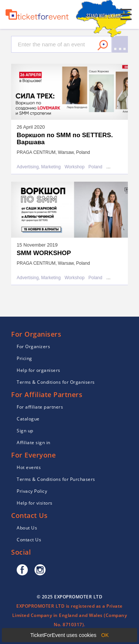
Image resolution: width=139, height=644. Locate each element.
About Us (27, 528)
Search (103, 45)
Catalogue (28, 419)
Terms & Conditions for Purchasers (56, 479)
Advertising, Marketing (39, 167)
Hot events (29, 467)
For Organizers (33, 346)
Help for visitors (35, 503)
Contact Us (29, 540)
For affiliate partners (40, 407)
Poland (95, 167)
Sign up (25, 431)
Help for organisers (39, 370)
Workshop (75, 167)
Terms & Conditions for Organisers (56, 382)
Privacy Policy (32, 491)
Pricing (24, 358)
